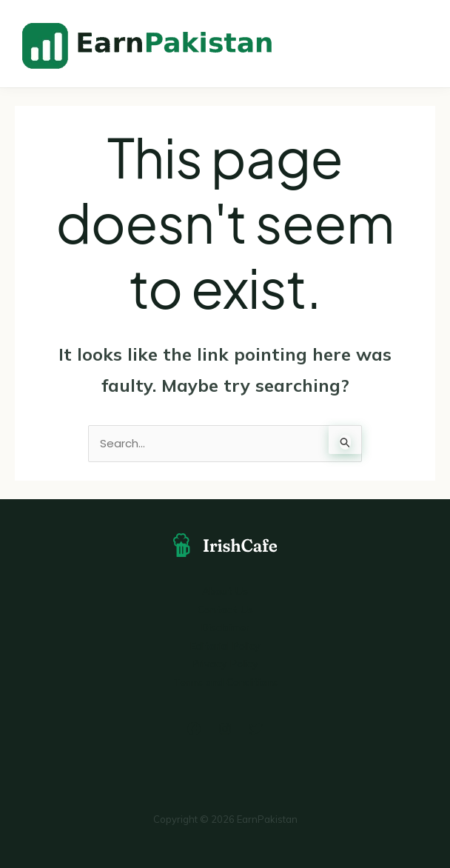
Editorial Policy (225, 646)
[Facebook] (194, 729)
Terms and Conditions (225, 682)
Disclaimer (225, 627)
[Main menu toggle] (419, 43)
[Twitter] (256, 729)
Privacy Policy (225, 664)
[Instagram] (225, 729)
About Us (225, 591)
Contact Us (225, 610)
